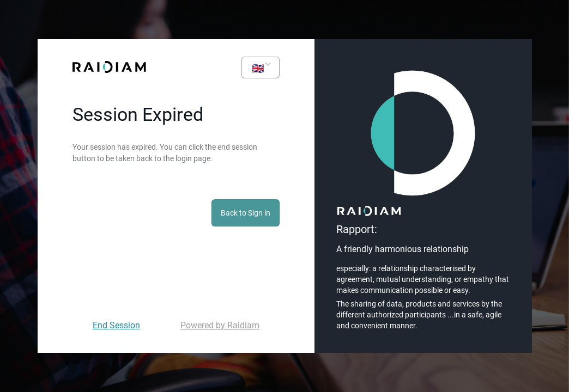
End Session (116, 325)
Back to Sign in (246, 213)
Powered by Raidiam (220, 325)
